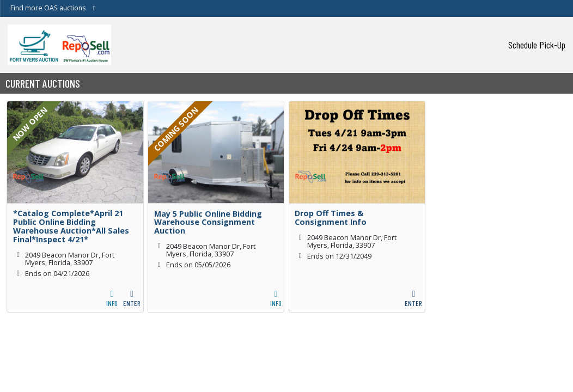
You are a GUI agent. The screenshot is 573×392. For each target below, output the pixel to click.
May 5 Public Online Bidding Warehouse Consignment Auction (208, 223)
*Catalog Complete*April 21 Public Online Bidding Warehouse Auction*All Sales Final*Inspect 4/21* (71, 226)
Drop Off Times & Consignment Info (331, 218)
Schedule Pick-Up (537, 45)
